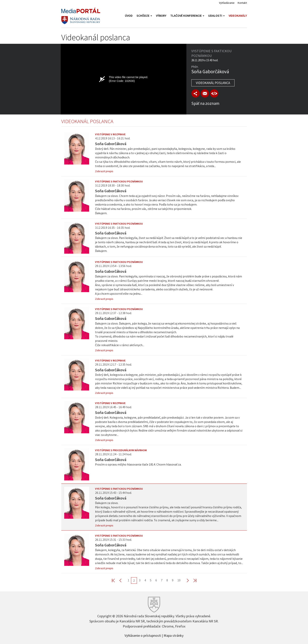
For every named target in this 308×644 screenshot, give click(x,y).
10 (179, 580)
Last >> (192, 580)
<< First (116, 580)
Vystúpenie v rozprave (110, 134)
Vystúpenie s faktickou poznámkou (119, 181)
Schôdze (144, 16)
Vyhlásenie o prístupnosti (143, 635)
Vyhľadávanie (227, 3)
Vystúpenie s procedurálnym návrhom (121, 450)
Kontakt (242, 3)
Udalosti (216, 16)
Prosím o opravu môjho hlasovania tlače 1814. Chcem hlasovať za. (138, 464)
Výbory (161, 16)
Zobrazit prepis (104, 171)
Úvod (129, 16)
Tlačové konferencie (187, 16)
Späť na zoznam (205, 103)
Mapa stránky (174, 635)
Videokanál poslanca (213, 83)
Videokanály (238, 16)
